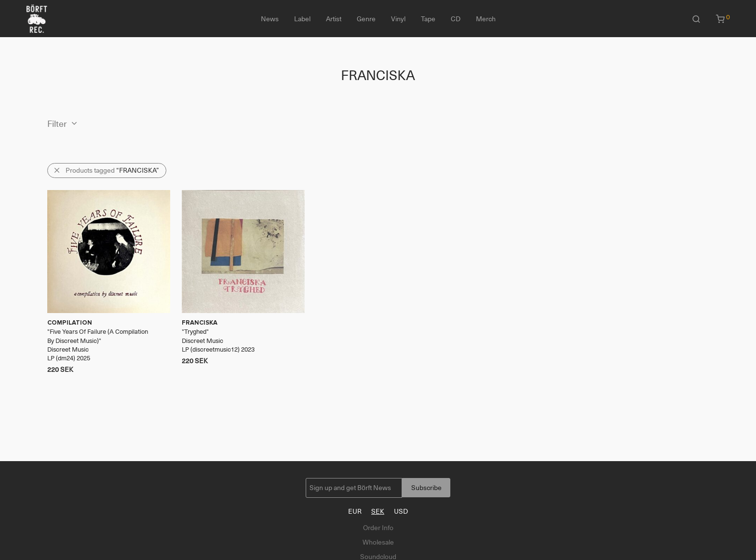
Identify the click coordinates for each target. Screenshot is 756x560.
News (270, 19)
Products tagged (112, 170)
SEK (378, 511)
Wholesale (378, 542)
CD (456, 19)
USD (401, 511)
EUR (355, 511)
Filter (57, 124)
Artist (334, 19)
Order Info (378, 528)
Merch (486, 19)
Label (302, 19)
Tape (428, 19)
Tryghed (195, 332)
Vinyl (398, 19)
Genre (366, 19)
